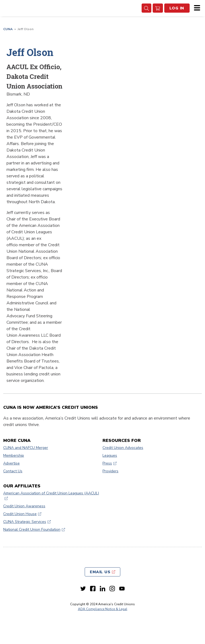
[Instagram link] (112, 589)
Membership (14, 455)
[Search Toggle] (146, 8)
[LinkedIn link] (102, 589)
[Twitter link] (83, 589)
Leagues (110, 455)
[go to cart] (158, 8)
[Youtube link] (122, 589)
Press (107, 463)
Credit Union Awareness (24, 506)
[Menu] (196, 8)
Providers (110, 471)
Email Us (100, 572)
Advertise (11, 463)
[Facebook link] (93, 589)
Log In (177, 8)
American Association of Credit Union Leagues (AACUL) (51, 493)
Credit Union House (20, 514)
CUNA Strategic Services (25, 522)
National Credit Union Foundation (32, 529)
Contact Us (13, 471)
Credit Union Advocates (123, 448)
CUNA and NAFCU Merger (26, 448)
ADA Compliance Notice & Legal (103, 609)
